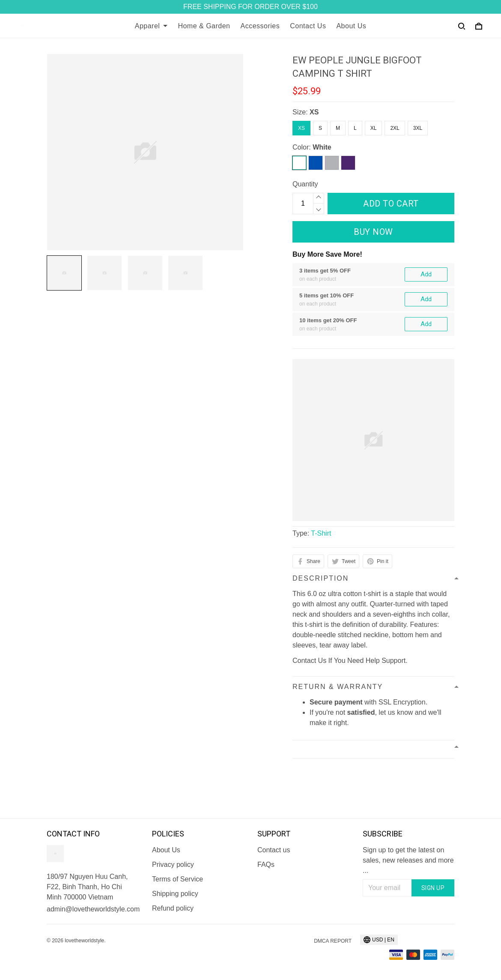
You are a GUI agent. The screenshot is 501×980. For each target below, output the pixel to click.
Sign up (433, 888)
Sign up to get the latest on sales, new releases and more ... (408, 860)
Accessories (260, 26)
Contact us (274, 850)
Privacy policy (173, 865)
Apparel (151, 26)
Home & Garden (204, 26)
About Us (351, 26)
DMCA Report (333, 941)
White (322, 147)
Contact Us (308, 26)
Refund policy (173, 908)
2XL (395, 128)
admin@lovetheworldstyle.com (92, 909)
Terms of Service (177, 879)
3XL (418, 128)
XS (314, 112)
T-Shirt (321, 533)
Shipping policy (175, 894)
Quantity (305, 184)
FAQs (266, 865)
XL (374, 128)
